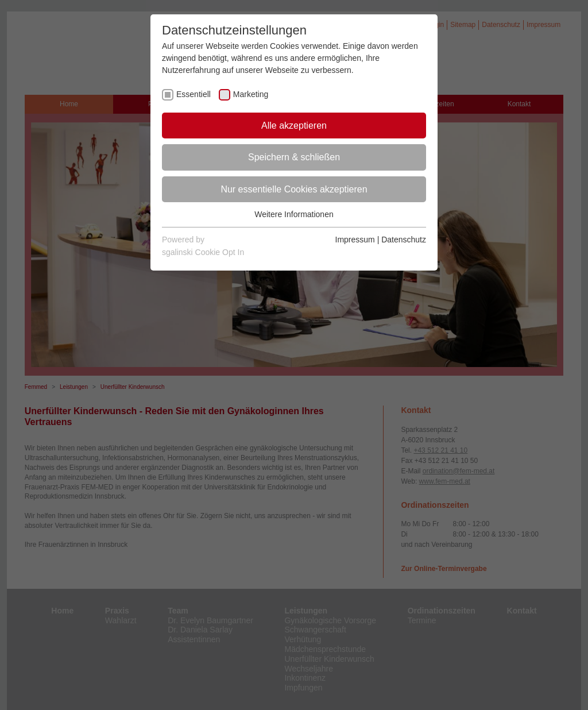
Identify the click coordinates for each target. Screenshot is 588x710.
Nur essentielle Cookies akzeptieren (294, 189)
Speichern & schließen (294, 157)
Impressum (355, 240)
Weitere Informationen (294, 214)
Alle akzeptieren (294, 126)
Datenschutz (404, 240)
